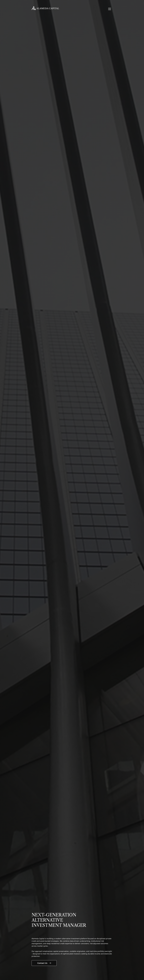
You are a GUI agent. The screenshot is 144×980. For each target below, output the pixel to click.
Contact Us (44, 963)
